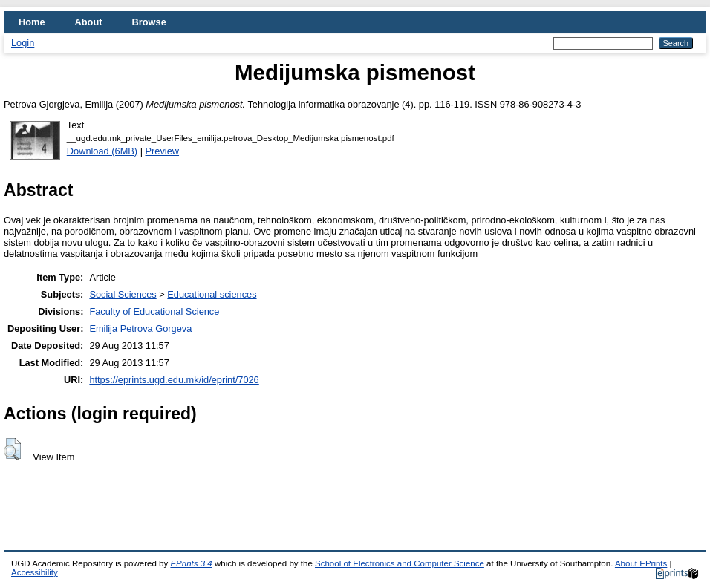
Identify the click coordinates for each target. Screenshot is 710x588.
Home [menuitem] (32, 22)
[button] (12, 449)
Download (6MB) (102, 151)
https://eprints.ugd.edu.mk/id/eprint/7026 (174, 380)
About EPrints (641, 563)
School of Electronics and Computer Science (400, 563)
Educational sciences (212, 294)
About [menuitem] (89, 22)
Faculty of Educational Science (154, 311)
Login (23, 43)
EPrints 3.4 (191, 563)
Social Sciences (123, 294)
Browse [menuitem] (149, 22)
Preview (163, 151)
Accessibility (35, 572)
